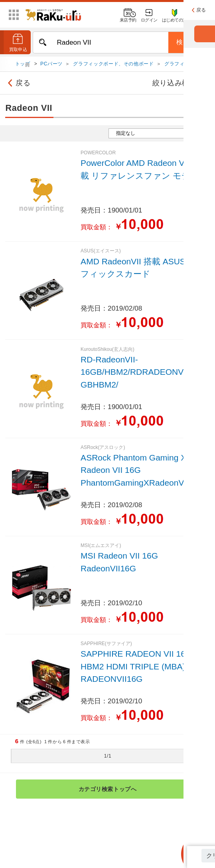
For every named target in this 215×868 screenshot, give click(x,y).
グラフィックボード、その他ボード (113, 65)
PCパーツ (51, 65)
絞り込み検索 (180, 84)
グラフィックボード (187, 65)
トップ (24, 65)
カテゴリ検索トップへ (135, 790)
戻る (18, 84)
